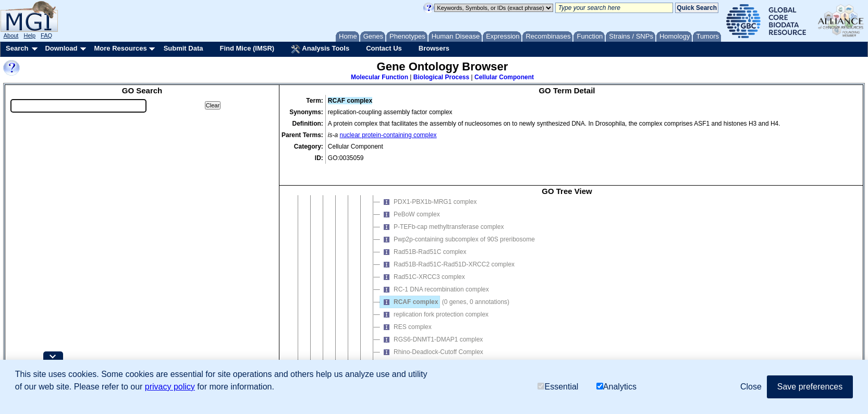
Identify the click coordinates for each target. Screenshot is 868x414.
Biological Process (441, 77)
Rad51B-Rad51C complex (423, 240)
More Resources (120, 48)
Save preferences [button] (810, 387)
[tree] (567, 284)
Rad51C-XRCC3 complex (423, 265)
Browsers (434, 48)
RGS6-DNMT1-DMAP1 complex (431, 328)
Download (61, 48)
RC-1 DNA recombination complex (435, 278)
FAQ (46, 35)
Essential (558, 387)
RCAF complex (409, 290)
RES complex (406, 315)
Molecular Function (380, 77)
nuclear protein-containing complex (388, 135)
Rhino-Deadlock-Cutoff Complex (432, 340)
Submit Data (184, 48)
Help (29, 35)
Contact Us (384, 48)
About (11, 35)
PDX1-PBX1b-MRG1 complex (428, 190)
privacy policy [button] (170, 387)
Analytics (616, 387)
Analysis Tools (320, 49)
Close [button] (751, 387)
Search (17, 48)
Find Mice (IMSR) (247, 48)
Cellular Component (504, 77)
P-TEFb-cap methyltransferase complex (442, 215)
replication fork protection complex (434, 303)
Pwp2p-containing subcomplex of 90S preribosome (457, 228)
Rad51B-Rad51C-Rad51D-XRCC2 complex (447, 253)
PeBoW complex (410, 203)
